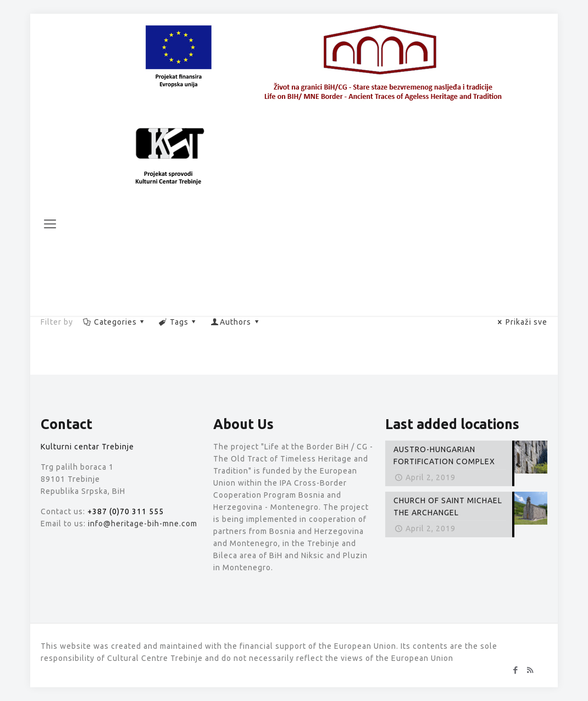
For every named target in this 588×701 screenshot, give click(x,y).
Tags (179, 322)
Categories (114, 322)
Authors (236, 322)
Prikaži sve (521, 322)
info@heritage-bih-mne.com (143, 524)
